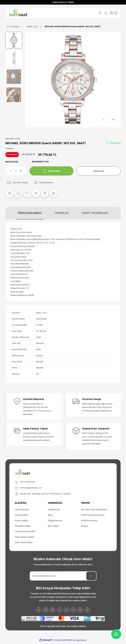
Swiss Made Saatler (24, 537)
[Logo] (18, 13)
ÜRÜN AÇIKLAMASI (30, 213)
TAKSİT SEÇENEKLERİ (95, 213)
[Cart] (114, 13)
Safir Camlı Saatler (24, 543)
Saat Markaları (22, 510)
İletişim (85, 526)
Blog (50, 515)
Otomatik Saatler (23, 526)
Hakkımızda (54, 510)
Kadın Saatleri (22, 521)
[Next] (112, 119)
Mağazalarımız (55, 521)
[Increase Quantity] (22, 171)
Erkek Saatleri (21, 515)
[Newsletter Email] (63, 576)
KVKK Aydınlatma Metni (93, 515)
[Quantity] (16, 171)
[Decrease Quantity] (9, 171)
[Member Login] (106, 13)
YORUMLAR (61, 213)
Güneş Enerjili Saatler (25, 532)
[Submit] (91, 576)
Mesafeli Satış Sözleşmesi (94, 510)
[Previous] (102, 119)
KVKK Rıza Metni (89, 521)
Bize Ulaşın (53, 526)
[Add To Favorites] (27, 193)
